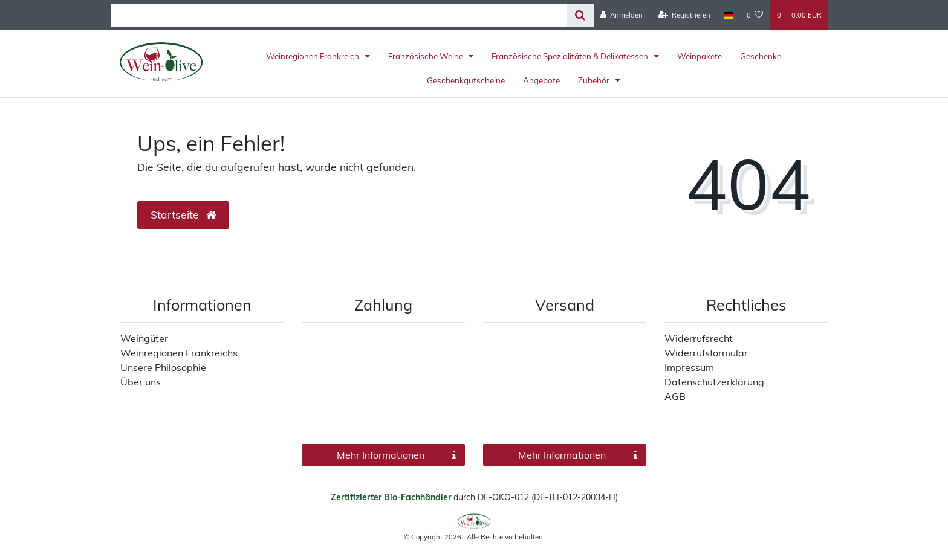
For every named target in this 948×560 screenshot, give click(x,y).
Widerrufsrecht (699, 338)
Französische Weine (427, 56)
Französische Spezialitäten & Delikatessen (571, 56)
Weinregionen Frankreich (313, 56)
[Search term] (339, 15)
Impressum (689, 367)
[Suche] (580, 15)
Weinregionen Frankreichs (179, 353)
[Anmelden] (622, 15)
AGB (675, 396)
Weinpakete (700, 56)
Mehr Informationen (396, 455)
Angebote (541, 80)
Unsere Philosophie (163, 367)
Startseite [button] (183, 214)
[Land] (728, 15)
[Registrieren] (685, 15)
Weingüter (144, 338)
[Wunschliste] (755, 15)
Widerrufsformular (706, 353)
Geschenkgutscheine (466, 80)
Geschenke (761, 56)
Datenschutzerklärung (714, 382)
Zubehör (595, 80)
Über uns (141, 382)
